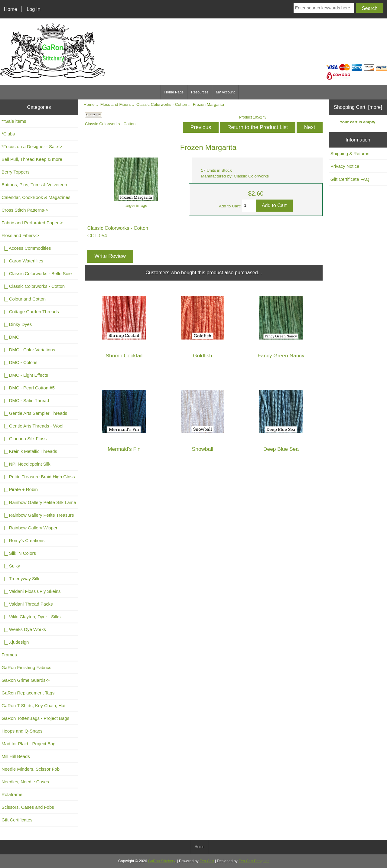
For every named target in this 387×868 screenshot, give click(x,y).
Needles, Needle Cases (25, 782)
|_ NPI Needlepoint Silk (26, 464)
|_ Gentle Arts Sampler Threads (34, 413)
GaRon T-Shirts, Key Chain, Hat (34, 705)
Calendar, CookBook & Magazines (36, 197)
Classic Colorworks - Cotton (162, 104)
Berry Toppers (16, 172)
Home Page (174, 92)
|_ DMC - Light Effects (25, 375)
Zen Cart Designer (254, 861)
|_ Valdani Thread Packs (27, 604)
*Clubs (8, 134)
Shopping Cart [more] (358, 107)
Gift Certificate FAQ (350, 179)
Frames (9, 655)
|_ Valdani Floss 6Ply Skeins (31, 591)
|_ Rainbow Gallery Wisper (29, 528)
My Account (225, 92)
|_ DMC (10, 337)
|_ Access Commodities (26, 248)
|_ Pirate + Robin (20, 489)
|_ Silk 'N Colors (19, 553)
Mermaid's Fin (124, 449)
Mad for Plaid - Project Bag (29, 744)
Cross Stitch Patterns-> (25, 210)
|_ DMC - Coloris (20, 362)
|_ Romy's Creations (23, 540)
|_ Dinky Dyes (17, 324)
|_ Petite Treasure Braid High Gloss (38, 477)
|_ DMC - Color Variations (28, 350)
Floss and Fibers (115, 104)
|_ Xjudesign (15, 642)
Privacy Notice (345, 166)
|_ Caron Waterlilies (22, 261)
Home (11, 9)
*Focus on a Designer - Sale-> (32, 146)
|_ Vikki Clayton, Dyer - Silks (31, 617)
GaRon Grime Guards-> (26, 680)
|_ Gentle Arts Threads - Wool (32, 426)
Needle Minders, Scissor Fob (31, 769)
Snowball (203, 449)
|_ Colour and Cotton (24, 299)
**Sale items (14, 121)
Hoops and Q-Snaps (22, 731)
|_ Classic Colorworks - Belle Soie (37, 273)
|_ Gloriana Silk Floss (24, 439)
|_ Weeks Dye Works (24, 629)
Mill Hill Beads (16, 756)
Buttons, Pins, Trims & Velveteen (34, 185)
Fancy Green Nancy (281, 356)
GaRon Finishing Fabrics (26, 667)
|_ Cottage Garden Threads (30, 312)
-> (20, 235)
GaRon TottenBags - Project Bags (35, 718)
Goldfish (203, 356)
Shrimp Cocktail (124, 356)
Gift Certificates (17, 820)
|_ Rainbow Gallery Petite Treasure (38, 515)
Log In (33, 9)
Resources (200, 92)
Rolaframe (12, 794)
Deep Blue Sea (281, 449)
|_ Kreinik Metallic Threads (29, 451)
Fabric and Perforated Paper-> (32, 223)
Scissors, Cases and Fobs (28, 807)
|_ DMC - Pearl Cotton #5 (28, 388)
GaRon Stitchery (162, 861)
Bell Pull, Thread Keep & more (32, 159)
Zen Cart (207, 861)
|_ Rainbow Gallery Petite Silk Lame (39, 502)
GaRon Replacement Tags (28, 693)
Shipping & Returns (350, 153)
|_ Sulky (11, 566)
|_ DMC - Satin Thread (25, 400)
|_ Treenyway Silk (20, 579)
